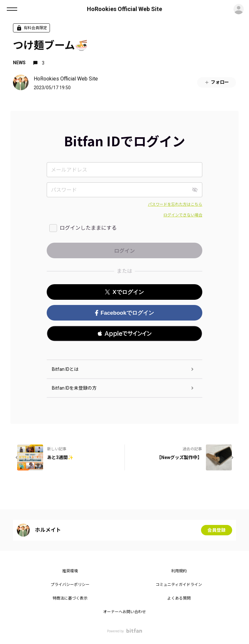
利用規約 (179, 571)
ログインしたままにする (88, 228)
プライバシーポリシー (70, 585)
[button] (124, 334)
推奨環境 (70, 571)
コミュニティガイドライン (179, 585)
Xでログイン (124, 292)
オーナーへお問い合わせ (124, 612)
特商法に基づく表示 (70, 598)
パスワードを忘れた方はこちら (175, 204)
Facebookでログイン (124, 313)
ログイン (239, 9)
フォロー (217, 82)
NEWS (19, 63)
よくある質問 (179, 598)
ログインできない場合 (183, 215)
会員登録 (217, 530)
